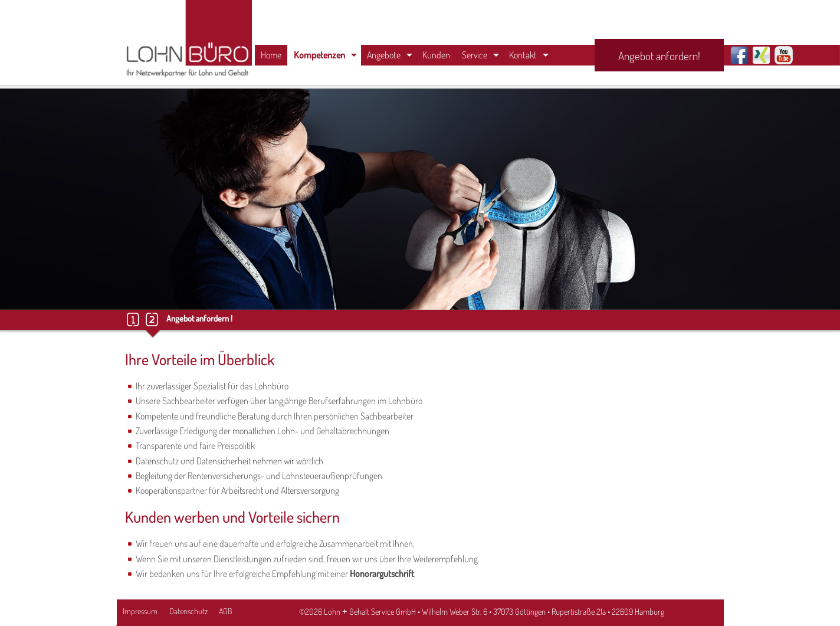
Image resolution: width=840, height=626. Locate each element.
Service (475, 55)
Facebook (739, 55)
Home (271, 55)
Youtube (784, 55)
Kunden (436, 55)
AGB (225, 611)
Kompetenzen (319, 55)
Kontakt (523, 55)
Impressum (140, 611)
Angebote (384, 55)
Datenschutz (188, 611)
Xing (761, 55)
